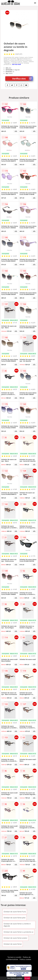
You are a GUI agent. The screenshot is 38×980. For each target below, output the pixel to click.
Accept (27, 978)
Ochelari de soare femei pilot (15, 918)
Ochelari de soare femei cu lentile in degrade (17, 925)
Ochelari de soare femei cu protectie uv (18, 932)
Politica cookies (25, 959)
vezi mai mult (16, 64)
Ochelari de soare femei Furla (15, 912)
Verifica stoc (22, 79)
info (16, 131)
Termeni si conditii (14, 957)
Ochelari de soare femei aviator (15, 938)
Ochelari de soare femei (13, 944)
